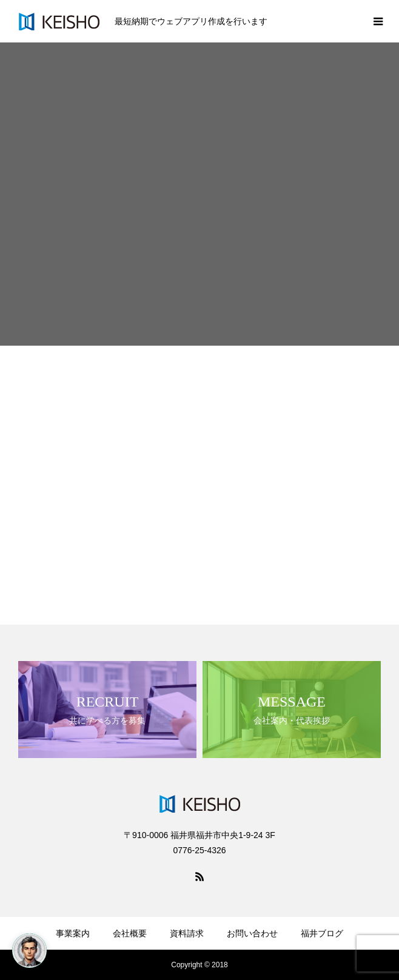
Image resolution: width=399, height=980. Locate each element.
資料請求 (187, 933)
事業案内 (73, 933)
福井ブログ (322, 933)
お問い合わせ (252, 933)
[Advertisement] (199, 437)
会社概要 (130, 933)
